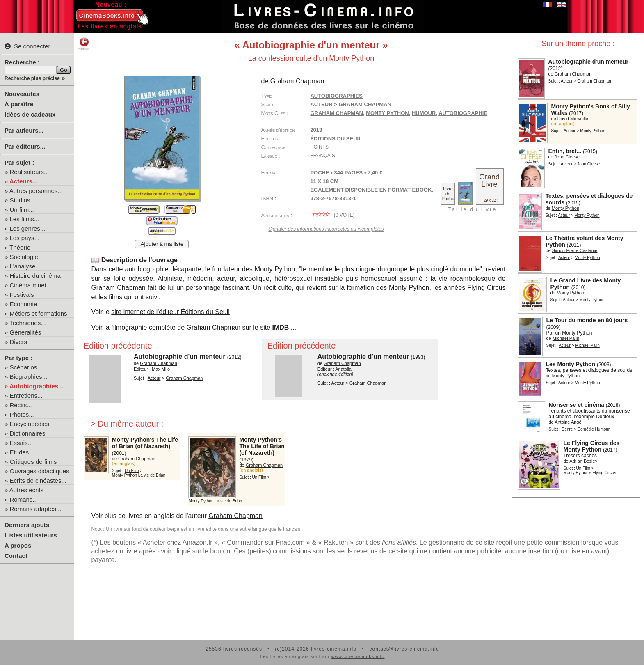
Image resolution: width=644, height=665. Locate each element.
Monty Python (387, 113)
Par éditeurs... (25, 146)
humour (424, 113)
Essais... (22, 443)
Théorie (20, 247)
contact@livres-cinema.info (404, 649)
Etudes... (22, 452)
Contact (16, 556)
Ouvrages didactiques (40, 471)
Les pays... (25, 238)
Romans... (24, 499)
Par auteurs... (24, 130)
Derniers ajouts (27, 525)
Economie (24, 304)
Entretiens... (26, 396)
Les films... (25, 219)
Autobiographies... (37, 386)
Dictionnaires (28, 433)
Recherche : (22, 62)
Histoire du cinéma (35, 276)
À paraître (19, 104)
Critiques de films (33, 462)
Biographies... (29, 377)
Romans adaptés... (36, 509)
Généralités (26, 332)
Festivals (22, 295)
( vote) (332, 215)
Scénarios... (26, 367)
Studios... (23, 200)
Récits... (21, 405)
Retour (84, 44)
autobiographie (463, 113)
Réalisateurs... (30, 172)
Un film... (22, 210)
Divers (19, 342)
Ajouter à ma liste (162, 244)
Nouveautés (22, 94)
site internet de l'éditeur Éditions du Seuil (170, 312)
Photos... (22, 414)
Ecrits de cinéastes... (38, 480)
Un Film (583, 468)
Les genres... (28, 228)
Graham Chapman (337, 113)
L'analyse (23, 266)
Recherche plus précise (32, 78)
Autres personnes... (36, 191)
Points (319, 147)
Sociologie (24, 257)
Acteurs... (23, 181)
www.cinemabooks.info (358, 656)
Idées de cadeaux (30, 114)
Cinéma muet (28, 285)
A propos (18, 545)
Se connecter (27, 46)
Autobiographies (336, 96)
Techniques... (27, 323)
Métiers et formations (39, 313)
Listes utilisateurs (31, 535)
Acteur (567, 81)
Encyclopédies (30, 424)
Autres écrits (26, 490)
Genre (567, 429)
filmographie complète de (148, 327)
